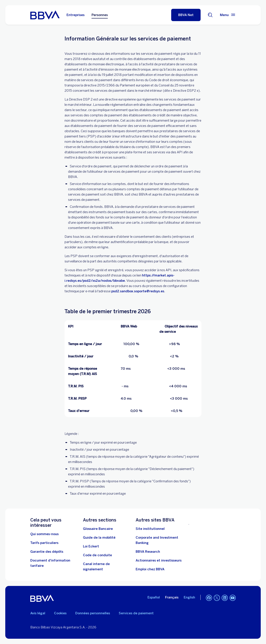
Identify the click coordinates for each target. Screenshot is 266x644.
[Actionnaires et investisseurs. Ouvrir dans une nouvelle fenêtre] (159, 560)
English (189, 597)
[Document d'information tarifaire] (54, 563)
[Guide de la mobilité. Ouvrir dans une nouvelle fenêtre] (99, 538)
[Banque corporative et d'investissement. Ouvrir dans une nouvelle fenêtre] (159, 540)
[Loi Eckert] (91, 546)
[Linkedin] (225, 598)
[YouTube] (233, 598)
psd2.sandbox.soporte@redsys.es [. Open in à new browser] (138, 291)
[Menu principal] (228, 15)
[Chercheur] (210, 15)
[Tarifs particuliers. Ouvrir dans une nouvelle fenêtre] (44, 543)
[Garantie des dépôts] (47, 552)
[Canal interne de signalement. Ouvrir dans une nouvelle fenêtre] (107, 567)
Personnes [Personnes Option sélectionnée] (100, 15)
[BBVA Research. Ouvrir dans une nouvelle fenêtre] (148, 552)
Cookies (60, 613)
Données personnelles (93, 613)
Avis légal (38, 613)
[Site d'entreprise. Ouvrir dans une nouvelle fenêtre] (150, 529)
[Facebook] (209, 598)
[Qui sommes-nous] (44, 534)
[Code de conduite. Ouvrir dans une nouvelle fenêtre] (97, 555)
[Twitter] (217, 598)
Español (154, 597)
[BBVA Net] (186, 15)
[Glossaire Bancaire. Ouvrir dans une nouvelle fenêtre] (98, 529)
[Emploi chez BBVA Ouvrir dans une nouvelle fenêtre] (150, 569)
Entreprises (75, 15)
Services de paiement (136, 613)
